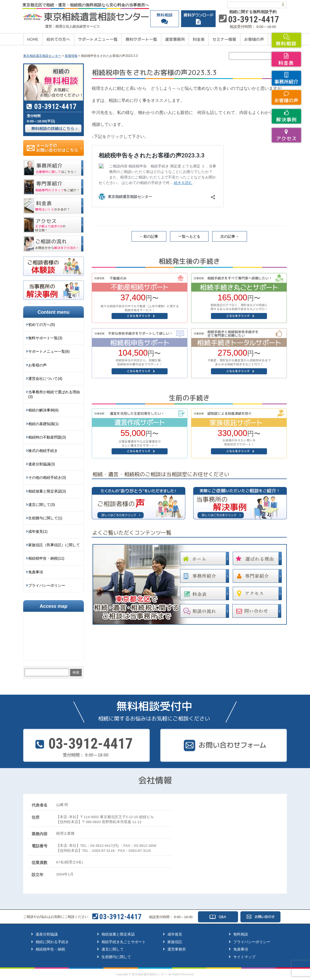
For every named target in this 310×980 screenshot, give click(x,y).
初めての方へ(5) (42, 325)
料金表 (199, 39)
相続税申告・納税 (50, 949)
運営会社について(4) (45, 379)
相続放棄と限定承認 (118, 934)
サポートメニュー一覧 (98, 39)
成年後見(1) (38, 531)
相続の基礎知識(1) (43, 424)
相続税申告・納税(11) (46, 558)
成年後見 (175, 934)
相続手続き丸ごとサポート (124, 942)
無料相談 (241, 934)
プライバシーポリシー (47, 585)
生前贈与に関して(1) (45, 518)
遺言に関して (113, 949)
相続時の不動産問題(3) (47, 437)
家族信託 (175, 942)
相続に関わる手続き (52, 942)
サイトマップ (244, 957)
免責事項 (36, 572)
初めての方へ (58, 39)
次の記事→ (230, 236)
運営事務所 (175, 39)
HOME (33, 39)
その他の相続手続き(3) (47, 477)
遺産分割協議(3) (42, 464)
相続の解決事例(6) (43, 410)
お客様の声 (254, 39)
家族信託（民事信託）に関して (54, 545)
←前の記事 (149, 236)
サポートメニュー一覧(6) (49, 351)
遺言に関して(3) (42, 505)
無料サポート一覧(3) (45, 338)
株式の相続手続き (43, 451)
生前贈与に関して (116, 957)
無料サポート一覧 (141, 39)
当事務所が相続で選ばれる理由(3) (54, 394)
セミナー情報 (224, 39)
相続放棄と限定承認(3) (47, 491)
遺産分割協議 (47, 934)
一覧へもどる (189, 236)
